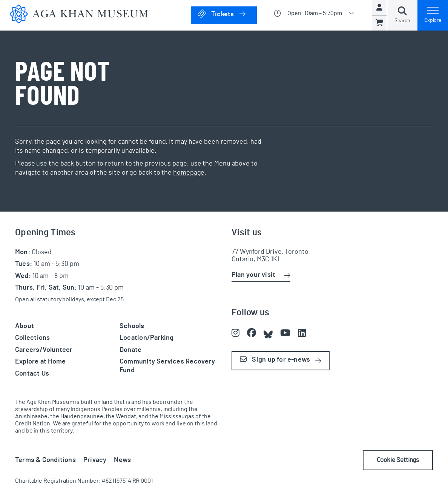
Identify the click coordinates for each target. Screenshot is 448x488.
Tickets (227, 14)
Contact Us (32, 374)
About (25, 326)
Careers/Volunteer (44, 350)
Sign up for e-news (275, 360)
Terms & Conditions (45, 460)
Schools (132, 326)
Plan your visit (253, 275)
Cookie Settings (395, 460)
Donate (130, 350)
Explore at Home (40, 362)
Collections (32, 338)
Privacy (95, 460)
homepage (189, 173)
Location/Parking (147, 338)
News (122, 460)
